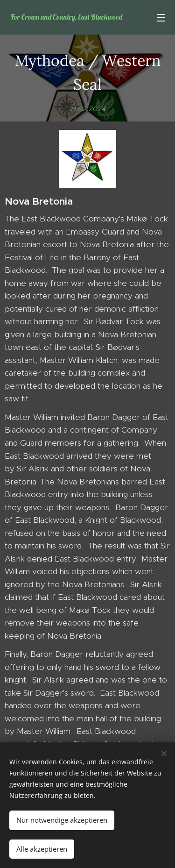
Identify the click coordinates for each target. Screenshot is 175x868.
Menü (161, 18)
